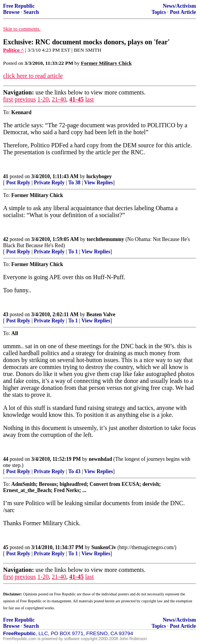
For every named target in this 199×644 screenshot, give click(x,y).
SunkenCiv (104, 547)
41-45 (77, 99)
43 (6, 314)
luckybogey (99, 176)
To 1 (73, 252)
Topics (159, 12)
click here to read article (33, 76)
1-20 (43, 99)
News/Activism (179, 6)
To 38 (74, 183)
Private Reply (49, 183)
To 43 (74, 471)
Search (31, 12)
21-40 (59, 99)
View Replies (99, 183)
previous (25, 99)
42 (6, 239)
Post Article (183, 12)
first (8, 99)
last (89, 99)
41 (6, 176)
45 (6, 547)
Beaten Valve (101, 314)
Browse (11, 12)
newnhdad (100, 459)
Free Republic (19, 6)
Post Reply (18, 183)
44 (6, 459)
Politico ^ (13, 50)
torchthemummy (105, 239)
